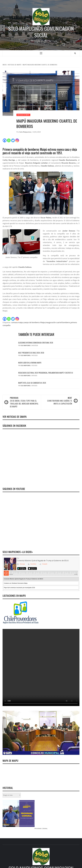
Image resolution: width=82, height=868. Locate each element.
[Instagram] (17, 140)
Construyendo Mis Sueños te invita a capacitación (58, 401)
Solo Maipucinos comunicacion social (41, 32)
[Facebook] (5, 140)
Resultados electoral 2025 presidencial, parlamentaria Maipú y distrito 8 (46, 373)
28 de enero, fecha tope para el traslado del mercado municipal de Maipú (24, 402)
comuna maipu (17, 322)
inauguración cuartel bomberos (58, 322)
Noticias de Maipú (23, 115)
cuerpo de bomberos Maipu (34, 322)
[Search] (75, 53)
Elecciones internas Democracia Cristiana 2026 (36, 343)
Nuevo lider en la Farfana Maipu (30, 363)
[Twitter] (13, 140)
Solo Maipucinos (26, 132)
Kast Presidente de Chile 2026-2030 (31, 353)
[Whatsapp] (9, 140)
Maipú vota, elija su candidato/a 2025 (32, 383)
